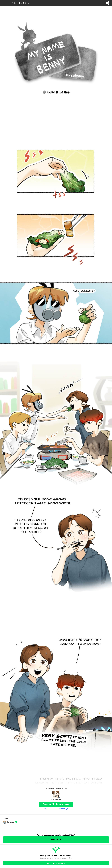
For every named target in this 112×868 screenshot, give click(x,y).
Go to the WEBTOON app (56, 863)
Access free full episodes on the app (56, 804)
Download (56, 840)
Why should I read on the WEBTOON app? (56, 809)
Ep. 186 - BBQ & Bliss (19, 3)
